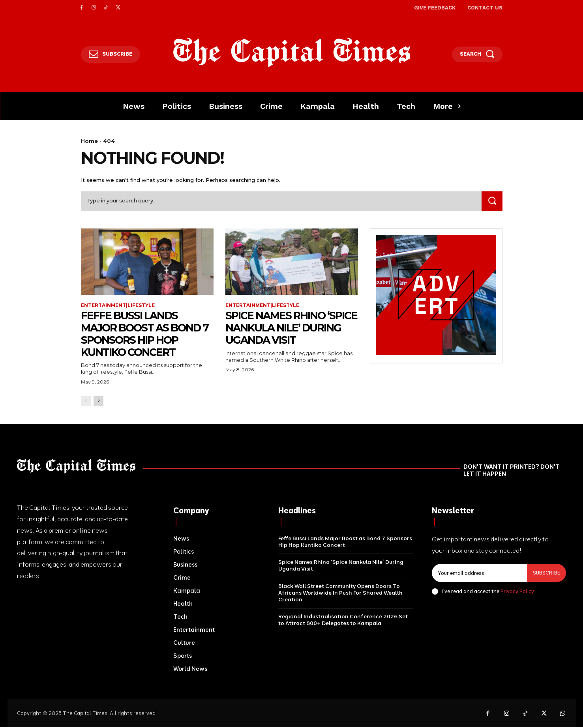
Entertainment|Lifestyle (118, 306)
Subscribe (546, 573)
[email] (479, 574)
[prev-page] (86, 401)
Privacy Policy (517, 591)
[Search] (492, 201)
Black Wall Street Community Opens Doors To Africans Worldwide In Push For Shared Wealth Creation (340, 593)
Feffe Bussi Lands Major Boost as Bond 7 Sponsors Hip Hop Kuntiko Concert (146, 334)
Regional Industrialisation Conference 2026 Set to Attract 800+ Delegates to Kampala (343, 620)
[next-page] (98, 401)
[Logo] (291, 52)
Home (89, 141)
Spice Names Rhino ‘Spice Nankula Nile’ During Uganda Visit (285, 328)
